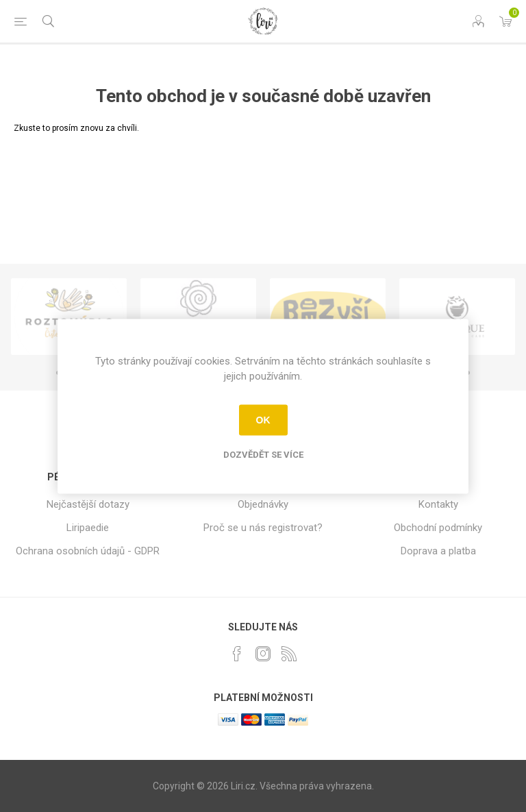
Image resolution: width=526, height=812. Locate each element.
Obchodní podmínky (438, 528)
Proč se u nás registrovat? (263, 528)
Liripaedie (88, 528)
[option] (69, 317)
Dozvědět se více (263, 454)
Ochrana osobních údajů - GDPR (88, 551)
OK (263, 420)
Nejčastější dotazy (88, 504)
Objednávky (263, 504)
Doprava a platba (438, 551)
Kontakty (438, 504)
